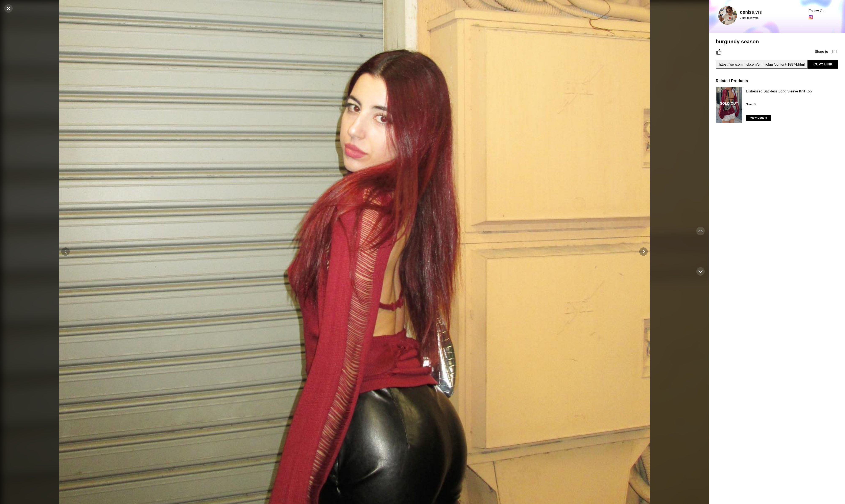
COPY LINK (823, 64)
